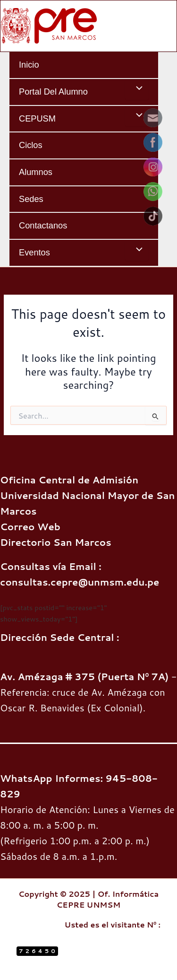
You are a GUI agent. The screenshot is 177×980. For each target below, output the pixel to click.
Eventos (34, 252)
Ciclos (31, 145)
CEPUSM (37, 118)
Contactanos (43, 225)
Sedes (31, 199)
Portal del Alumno (53, 92)
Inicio (29, 65)
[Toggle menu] (137, 89)
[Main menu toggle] (166, 26)
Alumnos (36, 172)
